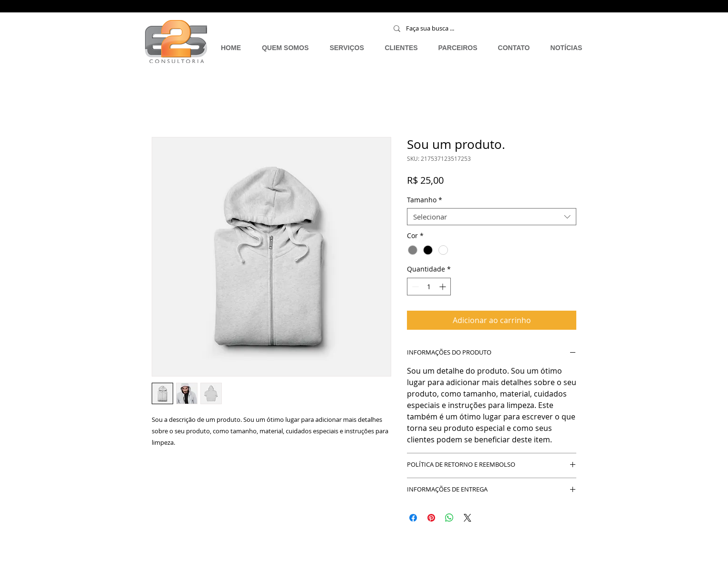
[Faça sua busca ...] (460, 28)
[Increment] (443, 287)
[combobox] (492, 217)
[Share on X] (468, 518)
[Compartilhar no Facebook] (413, 518)
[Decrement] (414, 287)
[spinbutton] (429, 287)
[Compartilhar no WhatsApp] (449, 518)
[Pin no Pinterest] (431, 518)
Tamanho (425, 200)
